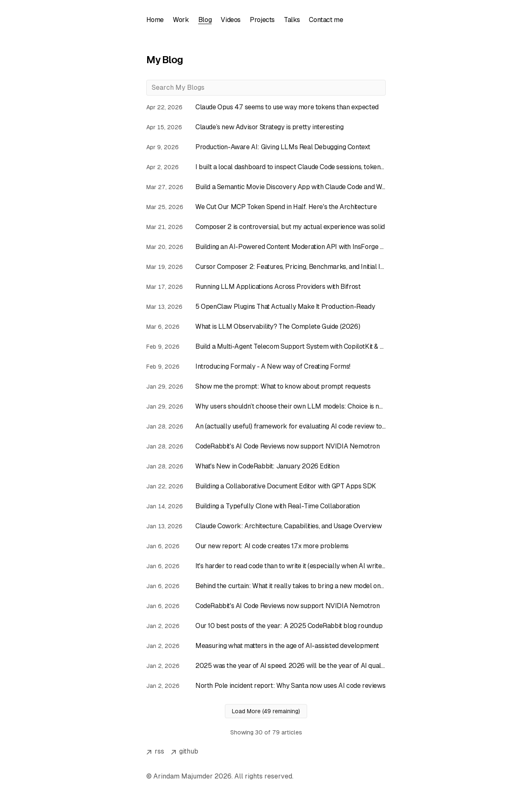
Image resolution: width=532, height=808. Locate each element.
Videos (233, 20)
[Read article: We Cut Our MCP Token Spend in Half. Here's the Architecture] (266, 207)
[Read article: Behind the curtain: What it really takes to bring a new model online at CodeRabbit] (266, 586)
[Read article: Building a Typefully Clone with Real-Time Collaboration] (266, 506)
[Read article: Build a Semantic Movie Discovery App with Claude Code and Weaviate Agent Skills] (266, 187)
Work (182, 20)
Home (155, 20)
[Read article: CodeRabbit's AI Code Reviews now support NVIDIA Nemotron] (266, 446)
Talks (296, 20)
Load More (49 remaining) (266, 711)
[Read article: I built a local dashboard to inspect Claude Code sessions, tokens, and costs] (266, 167)
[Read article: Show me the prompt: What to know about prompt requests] (266, 387)
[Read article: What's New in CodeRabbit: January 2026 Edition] (266, 466)
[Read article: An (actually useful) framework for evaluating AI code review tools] (266, 426)
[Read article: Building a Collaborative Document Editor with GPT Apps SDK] (266, 486)
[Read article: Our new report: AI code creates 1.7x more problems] (266, 546)
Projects (266, 20)
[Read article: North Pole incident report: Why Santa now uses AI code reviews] (266, 686)
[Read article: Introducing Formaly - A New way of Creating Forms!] (266, 367)
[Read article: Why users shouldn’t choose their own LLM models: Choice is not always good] (266, 406)
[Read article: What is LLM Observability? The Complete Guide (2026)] (266, 327)
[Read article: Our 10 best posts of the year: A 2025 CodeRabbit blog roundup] (266, 626)
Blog (207, 20)
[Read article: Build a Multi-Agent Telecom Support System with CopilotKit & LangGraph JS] (266, 347)
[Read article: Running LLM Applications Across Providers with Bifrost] (266, 287)
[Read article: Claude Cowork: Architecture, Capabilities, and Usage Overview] (266, 526)
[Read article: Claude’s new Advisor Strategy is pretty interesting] (266, 127)
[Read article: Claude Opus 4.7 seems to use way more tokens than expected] (266, 107)
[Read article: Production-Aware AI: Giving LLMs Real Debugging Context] (266, 147)
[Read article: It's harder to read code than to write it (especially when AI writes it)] (266, 566)
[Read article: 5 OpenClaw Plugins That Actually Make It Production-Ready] (266, 307)
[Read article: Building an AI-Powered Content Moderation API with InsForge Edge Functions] (266, 247)
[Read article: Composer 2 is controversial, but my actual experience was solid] (266, 227)
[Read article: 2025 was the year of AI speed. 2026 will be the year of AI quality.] (266, 666)
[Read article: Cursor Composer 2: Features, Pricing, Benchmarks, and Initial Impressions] (266, 267)
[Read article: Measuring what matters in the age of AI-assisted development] (266, 646)
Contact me (331, 20)
